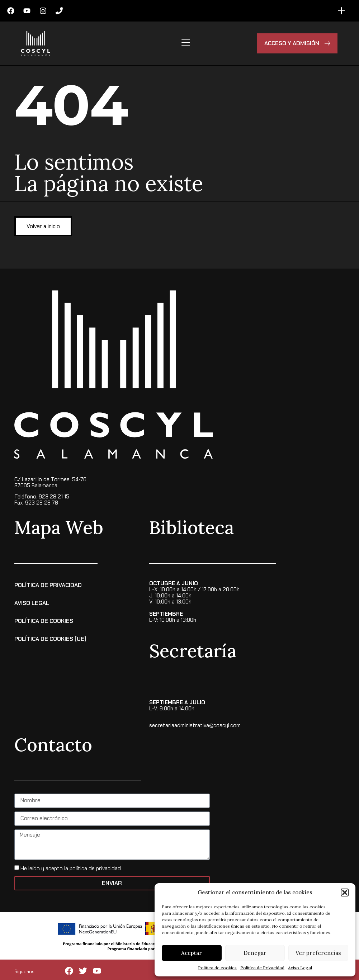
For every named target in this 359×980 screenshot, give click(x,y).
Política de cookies (217, 968)
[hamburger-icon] (186, 43)
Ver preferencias (318, 953)
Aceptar (192, 953)
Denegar (255, 953)
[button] (345, 893)
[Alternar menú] (341, 11)
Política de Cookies (44, 620)
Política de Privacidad (262, 968)
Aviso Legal (300, 968)
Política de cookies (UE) (50, 638)
